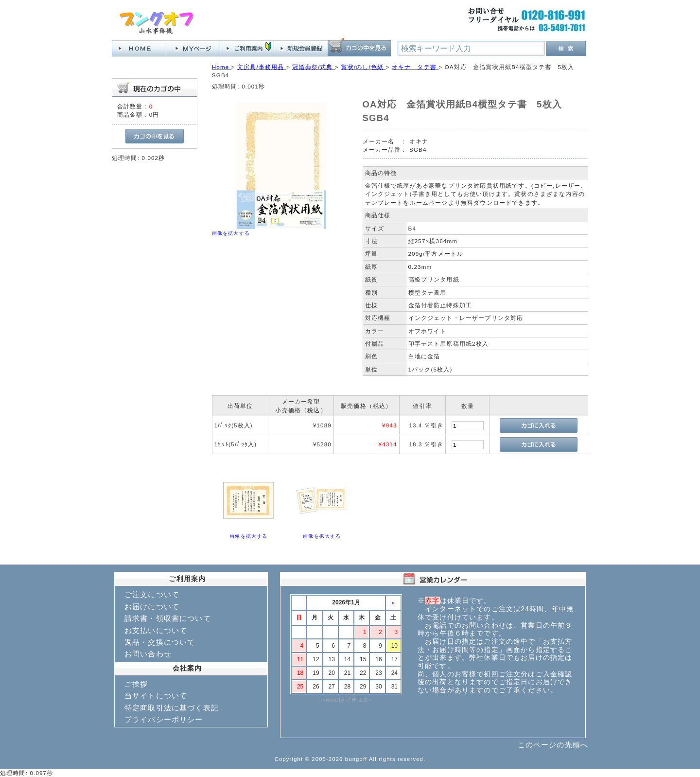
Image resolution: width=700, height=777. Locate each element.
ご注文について (152, 594)
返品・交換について (160, 642)
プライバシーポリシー (164, 719)
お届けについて (152, 607)
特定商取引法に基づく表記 (172, 708)
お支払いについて (156, 630)
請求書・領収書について (168, 618)
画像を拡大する (231, 233)
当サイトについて (156, 696)
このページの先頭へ (553, 745)
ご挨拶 (136, 684)
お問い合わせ (148, 654)
